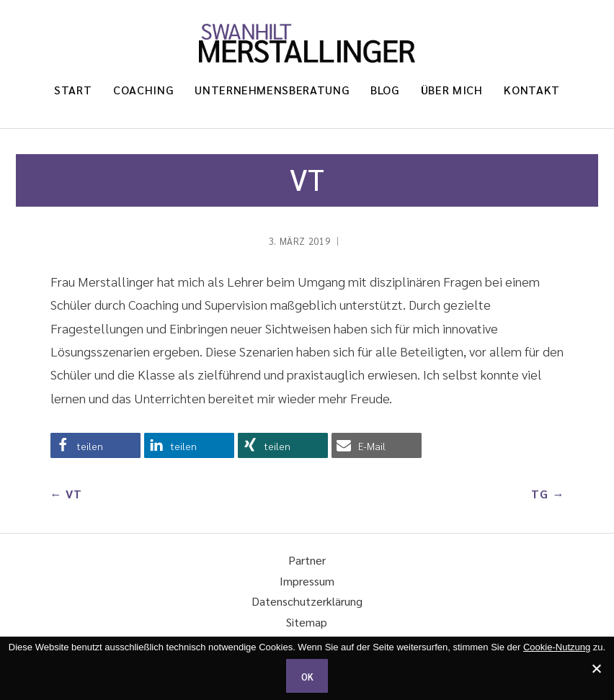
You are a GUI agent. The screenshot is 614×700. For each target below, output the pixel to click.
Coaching (143, 90)
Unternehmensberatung (272, 90)
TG (540, 494)
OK (307, 677)
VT (74, 494)
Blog (385, 90)
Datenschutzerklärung (307, 601)
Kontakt (531, 90)
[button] (95, 445)
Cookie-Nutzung (557, 647)
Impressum (307, 581)
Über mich (452, 90)
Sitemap (307, 622)
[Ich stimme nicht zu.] (596, 668)
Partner (307, 560)
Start (73, 90)
